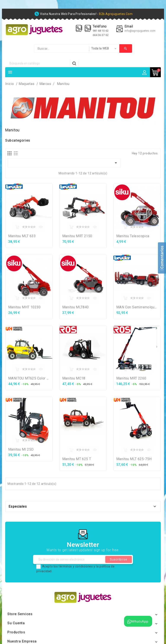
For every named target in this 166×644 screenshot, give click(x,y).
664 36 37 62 (101, 35)
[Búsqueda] (38, 63)
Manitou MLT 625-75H (134, 459)
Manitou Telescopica (133, 236)
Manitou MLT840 (76, 307)
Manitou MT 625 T (77, 459)
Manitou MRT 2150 (77, 236)
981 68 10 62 (101, 31)
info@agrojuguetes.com (140, 31)
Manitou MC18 (74, 378)
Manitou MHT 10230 (24, 307)
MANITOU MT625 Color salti (31, 378)
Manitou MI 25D (21, 449)
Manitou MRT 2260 (131, 378)
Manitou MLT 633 (22, 236)
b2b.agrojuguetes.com (116, 14)
